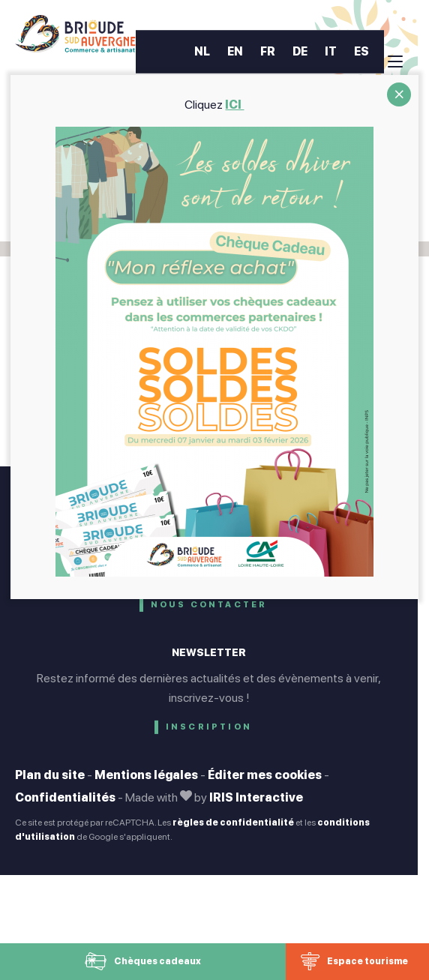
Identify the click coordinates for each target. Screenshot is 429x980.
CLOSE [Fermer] (399, 94)
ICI (235, 105)
